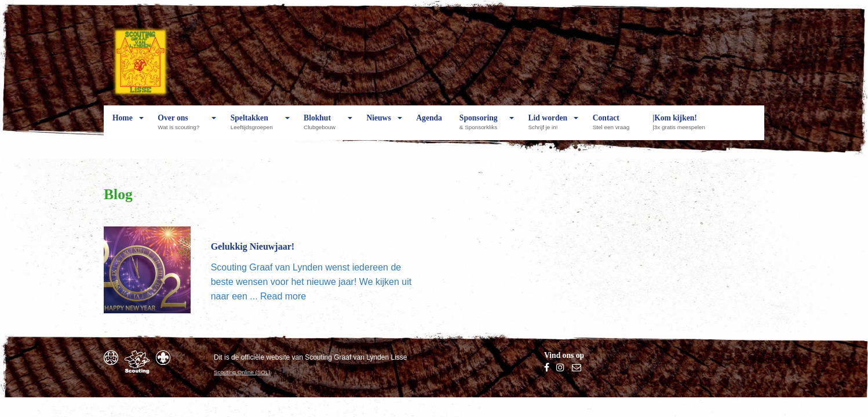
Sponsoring (481, 127)
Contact (614, 127)
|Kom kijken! (682, 127)
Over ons (181, 127)
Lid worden (548, 127)
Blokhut (322, 127)
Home (123, 127)
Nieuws (378, 127)
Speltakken (255, 127)
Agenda (429, 127)
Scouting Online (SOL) (242, 372)
